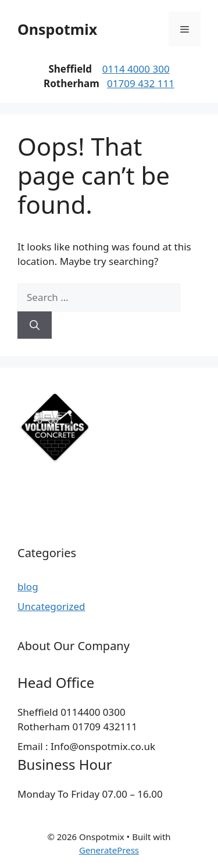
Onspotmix (57, 29)
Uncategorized (51, 606)
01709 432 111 (141, 83)
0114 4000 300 (136, 69)
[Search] (35, 325)
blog (28, 587)
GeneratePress (109, 850)
